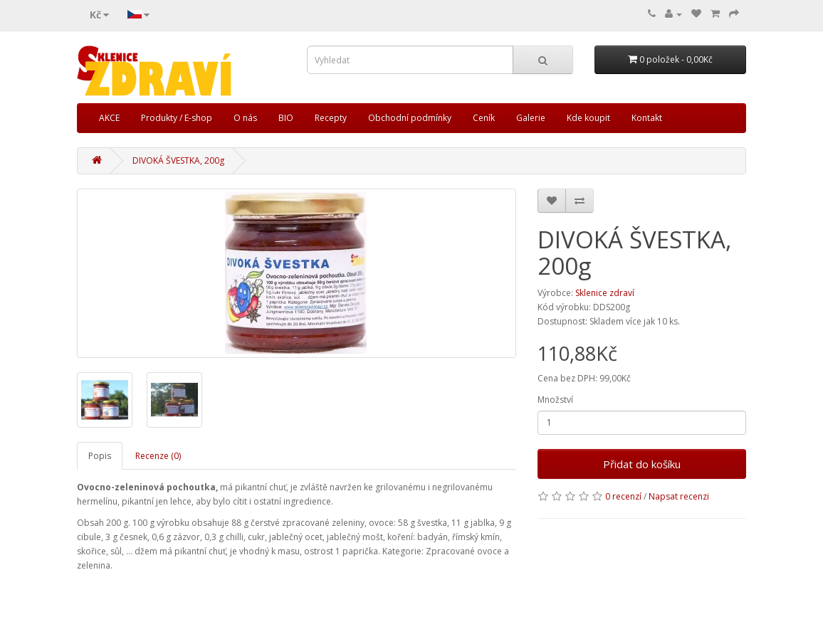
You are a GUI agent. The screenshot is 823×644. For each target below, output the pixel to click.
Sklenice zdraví (605, 293)
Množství (555, 400)
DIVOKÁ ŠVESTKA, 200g (178, 160)
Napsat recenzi (679, 496)
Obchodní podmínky (410, 118)
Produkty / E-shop (177, 118)
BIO (286, 118)
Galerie (531, 118)
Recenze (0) (158, 456)
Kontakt (647, 118)
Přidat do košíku (642, 464)
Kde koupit (588, 118)
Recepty (331, 118)
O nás (245, 118)
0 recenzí (623, 496)
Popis (100, 456)
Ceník (484, 118)
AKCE (109, 118)
